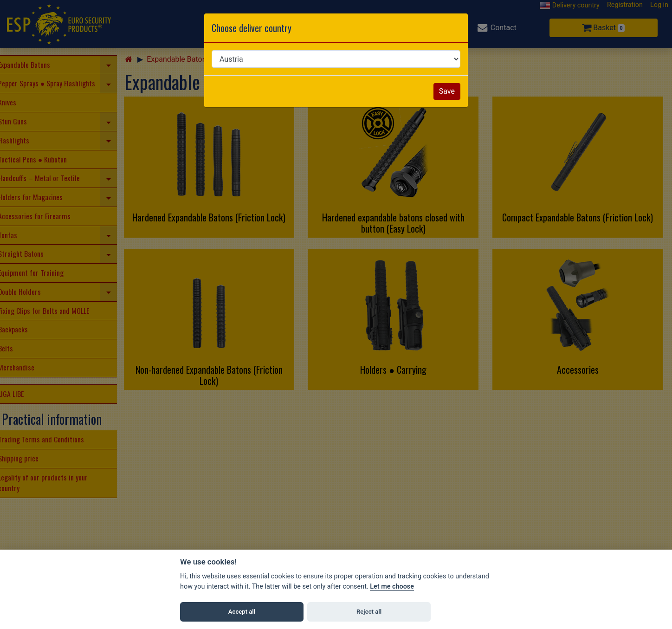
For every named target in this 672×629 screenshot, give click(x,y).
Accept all (242, 612)
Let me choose (392, 587)
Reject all (369, 612)
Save (447, 91)
